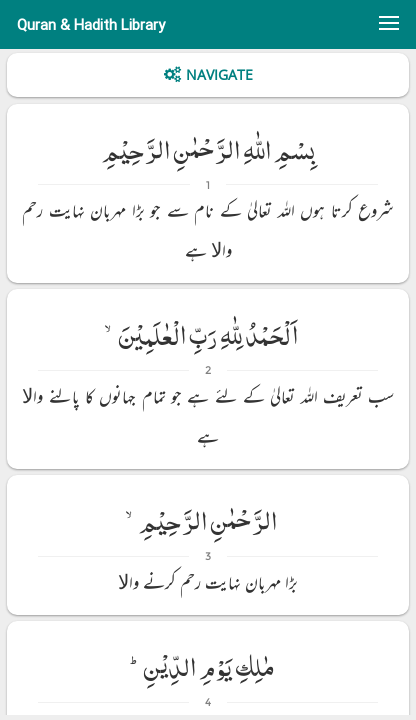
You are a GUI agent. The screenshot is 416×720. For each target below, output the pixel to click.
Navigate (219, 74)
